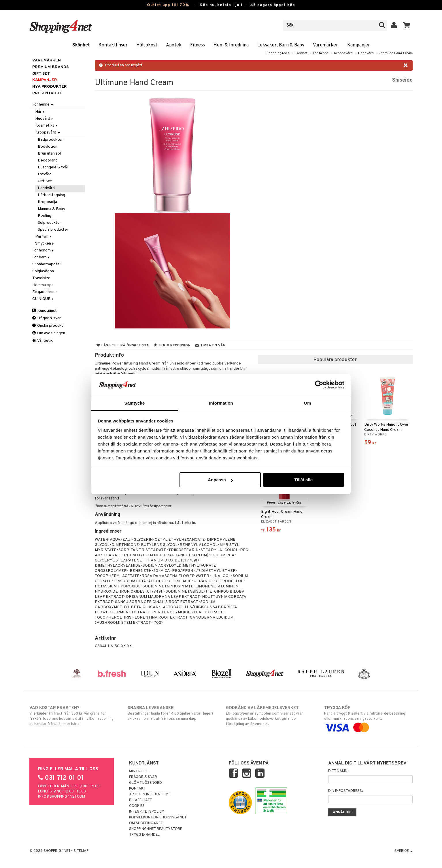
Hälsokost (147, 45)
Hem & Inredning (231, 45)
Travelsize (41, 278)
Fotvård (45, 174)
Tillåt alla (303, 480)
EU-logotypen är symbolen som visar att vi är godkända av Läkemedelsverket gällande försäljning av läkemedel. (270, 716)
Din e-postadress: (345, 791)
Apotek (174, 45)
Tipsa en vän (210, 345)
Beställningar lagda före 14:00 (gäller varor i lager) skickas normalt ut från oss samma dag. (172, 713)
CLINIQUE (43, 299)
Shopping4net (278, 53)
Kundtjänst (45, 311)
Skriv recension (172, 345)
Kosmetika (47, 126)
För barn (41, 257)
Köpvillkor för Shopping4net (158, 818)
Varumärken (326, 45)
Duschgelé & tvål (53, 167)
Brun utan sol (49, 154)
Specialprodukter (53, 230)
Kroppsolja (47, 202)
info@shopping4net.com (62, 797)
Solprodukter (49, 223)
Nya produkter (50, 87)
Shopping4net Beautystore (156, 829)
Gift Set (45, 181)
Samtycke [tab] (135, 403)
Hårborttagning (51, 195)
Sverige (404, 851)
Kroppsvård (343, 53)
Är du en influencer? (149, 794)
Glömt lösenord (146, 783)
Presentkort (47, 93)
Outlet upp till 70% (168, 5)
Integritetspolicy (147, 812)
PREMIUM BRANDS (50, 67)
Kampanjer (359, 45)
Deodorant (47, 160)
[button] (407, 25)
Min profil (139, 771)
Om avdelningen (49, 333)
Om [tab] (307, 403)
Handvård (366, 53)
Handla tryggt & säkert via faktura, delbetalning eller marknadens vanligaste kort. (368, 718)
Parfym (44, 237)
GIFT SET (41, 74)
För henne (321, 53)
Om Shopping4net (146, 823)
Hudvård (45, 119)
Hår (40, 112)
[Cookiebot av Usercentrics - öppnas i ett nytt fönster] (319, 385)
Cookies (137, 806)
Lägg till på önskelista (123, 345)
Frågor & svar (47, 318)
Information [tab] (221, 403)
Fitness (198, 45)
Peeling (45, 216)
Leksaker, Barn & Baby (281, 45)
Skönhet (81, 45)
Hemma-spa (43, 285)
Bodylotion (48, 147)
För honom (43, 250)
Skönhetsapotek (47, 264)
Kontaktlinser (113, 45)
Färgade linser (45, 292)
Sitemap (81, 851)
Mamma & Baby (51, 209)
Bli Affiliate (140, 800)
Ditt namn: (338, 771)
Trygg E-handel (144, 835)
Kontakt (137, 789)
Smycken (45, 244)
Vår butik (42, 341)
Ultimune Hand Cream (396, 53)
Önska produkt (48, 326)
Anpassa (220, 480)
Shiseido (402, 80)
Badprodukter (50, 140)
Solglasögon (43, 271)
